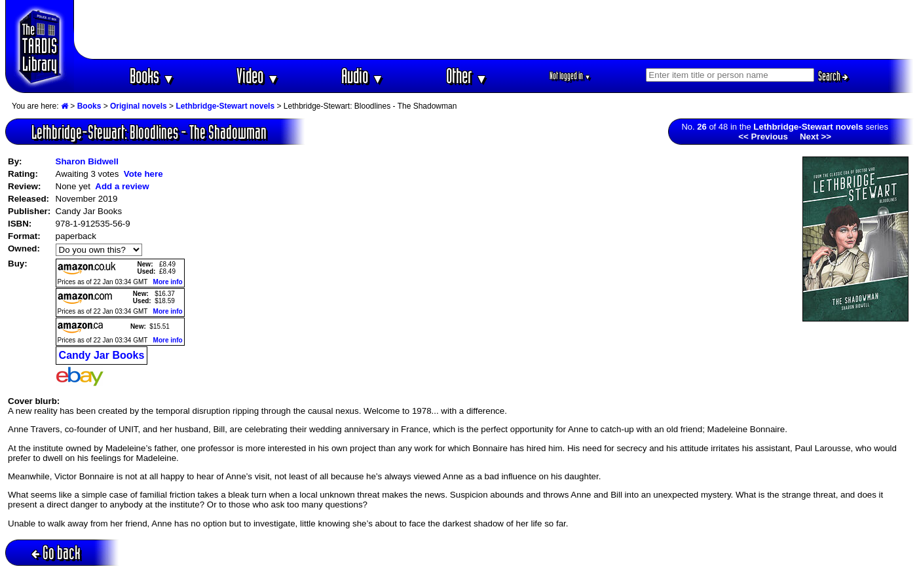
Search (833, 76)
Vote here (143, 174)
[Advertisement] (494, 29)
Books (152, 76)
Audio (363, 76)
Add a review (122, 186)
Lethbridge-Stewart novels (225, 106)
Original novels (139, 106)
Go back (56, 552)
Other (467, 76)
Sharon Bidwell (87, 161)
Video (258, 76)
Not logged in (570, 76)
